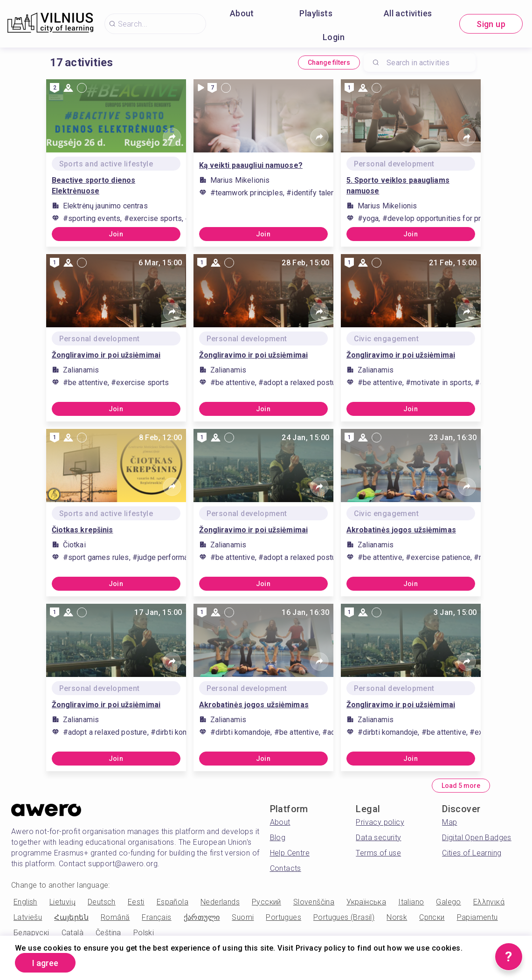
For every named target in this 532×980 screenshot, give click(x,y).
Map (449, 822)
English (25, 902)
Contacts (286, 868)
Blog (278, 838)
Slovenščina (314, 902)
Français (156, 917)
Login (334, 37)
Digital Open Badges (477, 838)
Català (73, 933)
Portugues (283, 917)
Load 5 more (461, 786)
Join (116, 234)
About (242, 13)
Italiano (411, 902)
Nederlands (220, 902)
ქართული (202, 917)
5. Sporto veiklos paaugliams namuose (398, 186)
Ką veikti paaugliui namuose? (251, 165)
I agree (45, 963)
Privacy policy (380, 822)
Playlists (316, 13)
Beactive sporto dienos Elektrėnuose (94, 186)
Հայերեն (71, 917)
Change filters (329, 62)
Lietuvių (62, 902)
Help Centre (290, 853)
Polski (144, 933)
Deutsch (102, 902)
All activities (408, 13)
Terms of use (378, 853)
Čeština (108, 933)
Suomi (243, 917)
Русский (266, 902)
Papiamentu (477, 917)
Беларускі (31, 933)
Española (173, 902)
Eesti (136, 902)
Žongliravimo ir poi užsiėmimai (106, 355)
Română (115, 917)
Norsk (397, 917)
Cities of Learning (472, 853)
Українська (366, 902)
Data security (378, 838)
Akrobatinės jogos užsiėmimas (401, 530)
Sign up (491, 24)
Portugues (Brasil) (344, 917)
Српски (432, 917)
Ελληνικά (489, 902)
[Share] (172, 137)
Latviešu (28, 917)
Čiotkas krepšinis (83, 530)
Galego (448, 902)
